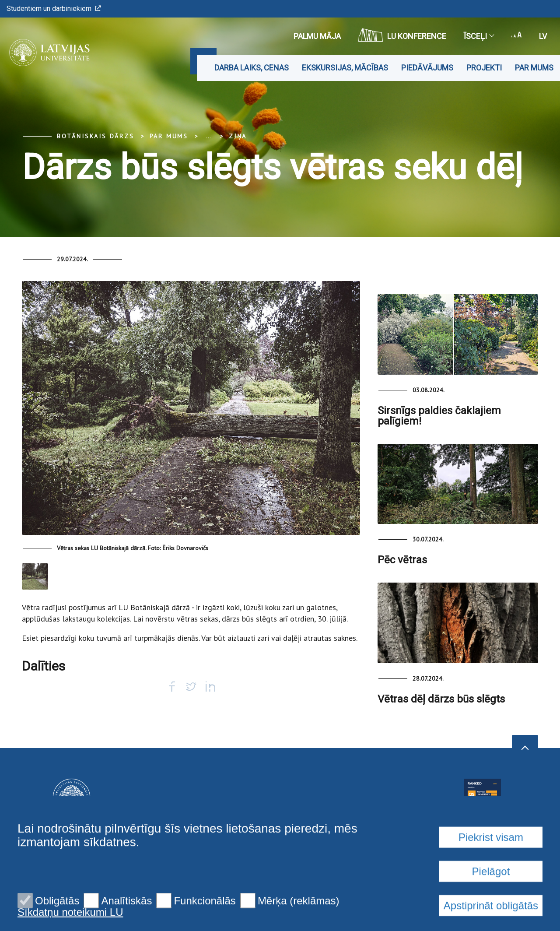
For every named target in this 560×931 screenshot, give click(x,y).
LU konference (402, 35)
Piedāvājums (427, 68)
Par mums (534, 68)
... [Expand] (208, 136)
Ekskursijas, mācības (345, 68)
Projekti (484, 68)
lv (543, 36)
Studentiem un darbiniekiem (54, 9)
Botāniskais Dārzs (96, 136)
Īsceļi (479, 36)
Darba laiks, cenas (252, 68)
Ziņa (238, 136)
